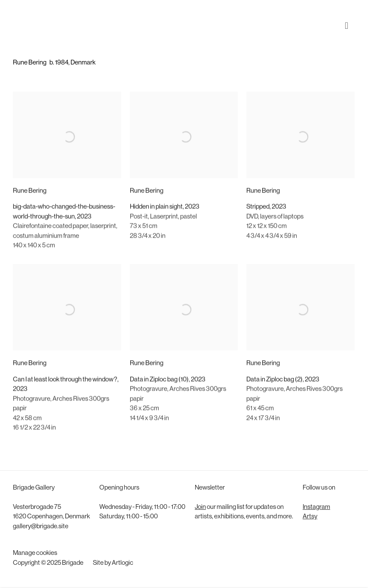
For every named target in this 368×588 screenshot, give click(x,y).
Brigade (26, 18)
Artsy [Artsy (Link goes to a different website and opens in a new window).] (310, 517)
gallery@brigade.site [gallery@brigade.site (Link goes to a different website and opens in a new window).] (41, 527)
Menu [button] (349, 18)
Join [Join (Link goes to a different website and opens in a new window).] (200, 507)
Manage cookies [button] (35, 553)
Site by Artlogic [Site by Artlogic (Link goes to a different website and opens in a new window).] (113, 563)
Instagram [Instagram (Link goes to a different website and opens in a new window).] (316, 507)
